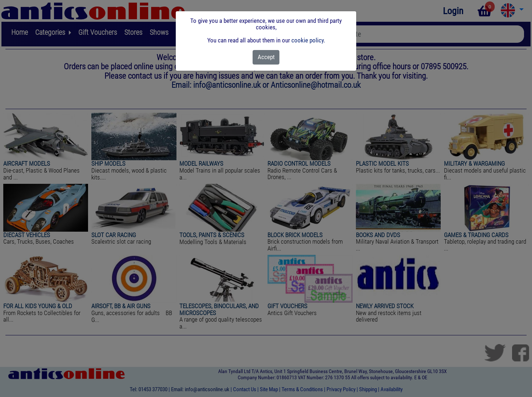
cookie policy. (308, 40)
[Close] (266, 57)
